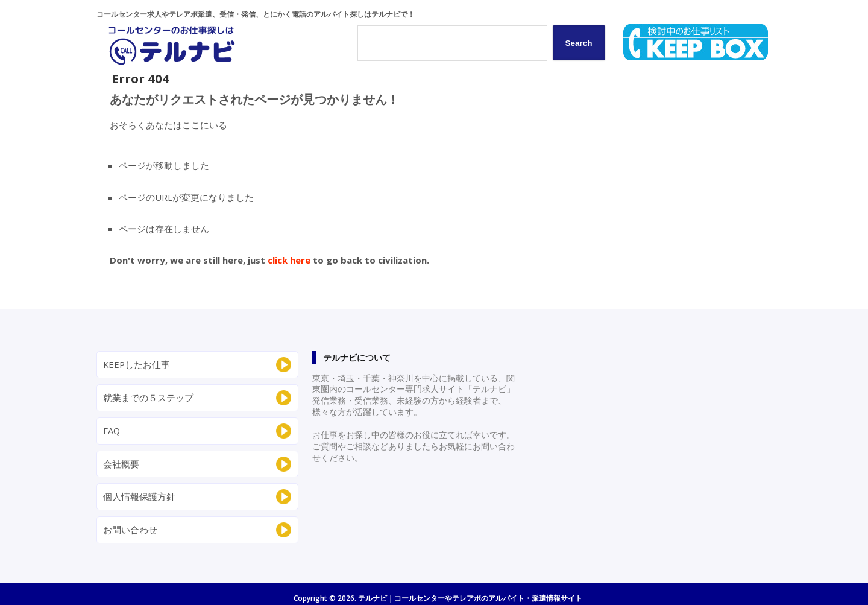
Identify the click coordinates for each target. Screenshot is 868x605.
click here (289, 260)
